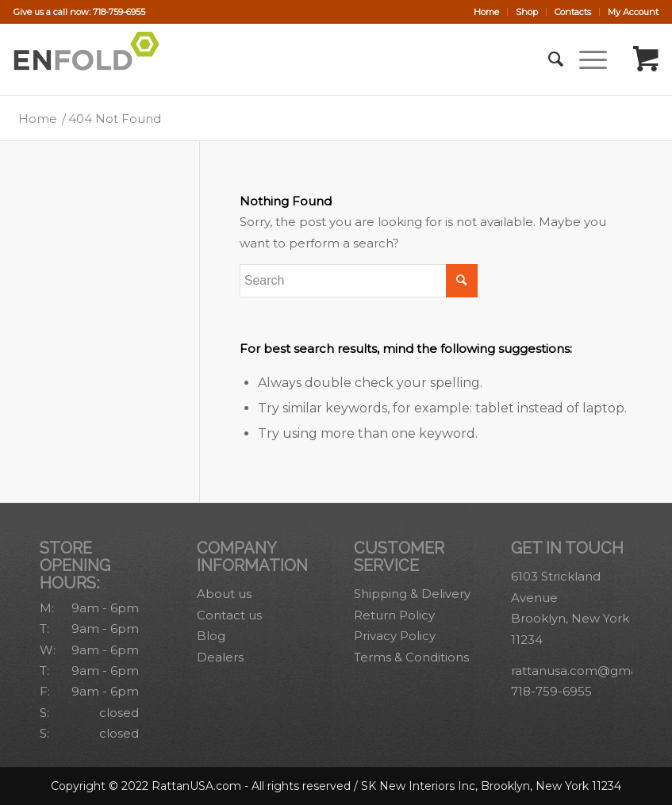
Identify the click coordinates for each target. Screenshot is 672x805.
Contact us (229, 615)
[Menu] (585, 59)
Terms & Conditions (411, 657)
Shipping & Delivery (412, 594)
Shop (527, 12)
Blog (211, 636)
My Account (633, 12)
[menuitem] (487, 12)
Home (486, 12)
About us (224, 594)
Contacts (573, 12)
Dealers (220, 657)
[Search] (548, 59)
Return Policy (394, 615)
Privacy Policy (395, 636)
